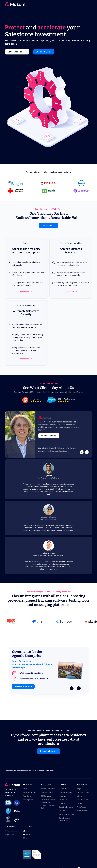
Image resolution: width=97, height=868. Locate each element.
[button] (90, 4)
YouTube (29, 835)
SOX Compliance (47, 796)
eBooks (79, 796)
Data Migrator (28, 800)
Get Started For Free (17, 52)
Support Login (10, 835)
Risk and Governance (48, 789)
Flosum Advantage (65, 792)
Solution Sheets (82, 800)
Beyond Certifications (66, 814)
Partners (62, 803)
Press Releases (82, 811)
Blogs (79, 789)
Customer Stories (83, 792)
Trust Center (27, 796)
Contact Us (63, 800)
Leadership (63, 789)
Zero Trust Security (48, 792)
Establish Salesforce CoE (48, 807)
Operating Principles (66, 807)
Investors (62, 796)
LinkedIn (29, 831)
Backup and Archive (30, 792)
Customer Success (11, 831)
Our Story (62, 811)
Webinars (80, 803)
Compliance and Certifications (64, 819)
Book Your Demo (44, 52)
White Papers (82, 807)
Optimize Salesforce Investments (48, 801)
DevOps (26, 789)
